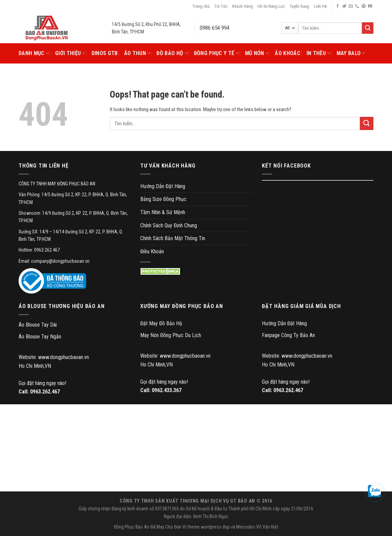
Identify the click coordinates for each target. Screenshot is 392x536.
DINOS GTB (105, 53)
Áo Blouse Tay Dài (38, 325)
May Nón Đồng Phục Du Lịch (171, 335)
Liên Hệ (320, 6)
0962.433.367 (167, 390)
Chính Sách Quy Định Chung (169, 225)
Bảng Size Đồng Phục (163, 199)
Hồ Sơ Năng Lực (271, 6)
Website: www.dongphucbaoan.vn (54, 357)
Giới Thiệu (70, 53)
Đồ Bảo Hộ (172, 53)
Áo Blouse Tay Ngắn (40, 337)
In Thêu (318, 53)
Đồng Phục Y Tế (216, 53)
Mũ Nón (257, 53)
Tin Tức (221, 6)
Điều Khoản (152, 251)
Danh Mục (34, 53)
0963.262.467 (45, 392)
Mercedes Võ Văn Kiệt (257, 527)
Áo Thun (137, 53)
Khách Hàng (242, 6)
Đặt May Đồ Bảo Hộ (161, 323)
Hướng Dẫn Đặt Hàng (163, 186)
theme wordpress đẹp (209, 527)
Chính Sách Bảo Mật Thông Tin (173, 238)
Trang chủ (201, 6)
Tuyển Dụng (299, 6)
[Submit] (367, 123)
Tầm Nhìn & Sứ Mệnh (163, 212)
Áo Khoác (288, 53)
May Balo (351, 53)
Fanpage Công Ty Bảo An (288, 335)
